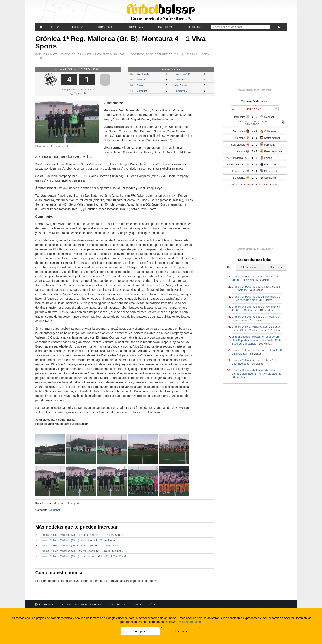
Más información (190, 622)
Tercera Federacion (255, 101)
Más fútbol (166, 27)
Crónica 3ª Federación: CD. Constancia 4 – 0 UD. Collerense (256, 308)
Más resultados (243, 185)
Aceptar (140, 631)
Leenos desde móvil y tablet (81, 605)
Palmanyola (181, 91)
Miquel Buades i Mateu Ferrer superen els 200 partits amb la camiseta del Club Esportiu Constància (256, 340)
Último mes (275, 267)
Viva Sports (143, 74)
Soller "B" (142, 80)
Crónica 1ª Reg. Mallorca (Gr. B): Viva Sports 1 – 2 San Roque (78, 540)
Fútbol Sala (136, 27)
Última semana (250, 267)
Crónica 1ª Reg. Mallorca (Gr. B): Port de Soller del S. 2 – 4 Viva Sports (83, 556)
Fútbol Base (105, 27)
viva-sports (74, 503)
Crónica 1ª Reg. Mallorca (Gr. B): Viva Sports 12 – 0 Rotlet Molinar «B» (83, 551)
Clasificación (269, 185)
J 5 (131, 74)
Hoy (229, 267)
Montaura (180, 80)
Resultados (195, 27)
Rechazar (181, 631)
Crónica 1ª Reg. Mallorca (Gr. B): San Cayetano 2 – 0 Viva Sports (80, 545)
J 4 (131, 85)
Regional (54, 510)
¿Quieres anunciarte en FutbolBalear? (255, 90)
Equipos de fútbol (146, 605)
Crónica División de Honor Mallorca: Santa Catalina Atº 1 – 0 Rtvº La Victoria (256, 372)
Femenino (77, 27)
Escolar (141, 85)
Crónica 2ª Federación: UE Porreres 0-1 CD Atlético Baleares (256, 298)
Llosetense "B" (182, 74)
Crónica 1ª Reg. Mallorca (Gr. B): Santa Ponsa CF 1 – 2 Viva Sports (81, 535)
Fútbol (56, 27)
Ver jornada (78, 93)
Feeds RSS (46, 605)
